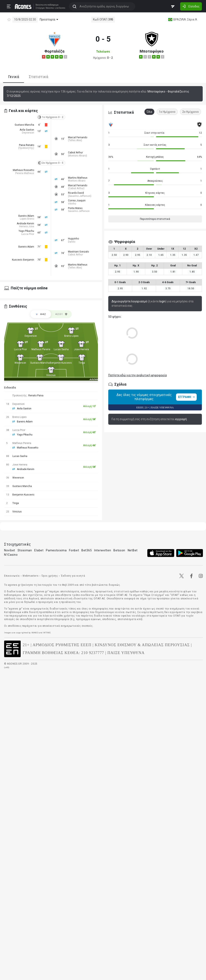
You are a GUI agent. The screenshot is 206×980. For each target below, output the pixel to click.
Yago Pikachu (26, 231)
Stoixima (40, 5)
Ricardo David (76, 193)
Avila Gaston (27, 130)
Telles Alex (75, 140)
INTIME (47, 633)
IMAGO (35, 633)
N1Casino (11, 555)
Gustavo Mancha (24, 125)
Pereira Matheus (25, 173)
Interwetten (103, 550)
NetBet (133, 550)
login (162, 301)
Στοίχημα (40, 8)
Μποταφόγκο (152, 51)
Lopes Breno (27, 219)
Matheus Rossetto (23, 170)
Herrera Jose (27, 226)
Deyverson (28, 133)
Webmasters (30, 576)
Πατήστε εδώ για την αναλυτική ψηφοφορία (138, 375)
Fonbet (74, 550)
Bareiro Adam (26, 216)
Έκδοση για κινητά (73, 576)
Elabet (39, 550)
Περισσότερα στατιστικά (155, 219)
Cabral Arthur (75, 153)
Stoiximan (25, 550)
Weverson (20, 363)
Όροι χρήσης (50, 576)
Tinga (82, 363)
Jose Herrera (81, 349)
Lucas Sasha (61, 349)
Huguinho (73, 239)
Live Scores (60, 8)
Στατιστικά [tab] (39, 77)
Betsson (119, 550)
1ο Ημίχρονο (167, 112)
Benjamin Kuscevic (61, 363)
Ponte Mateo (75, 208)
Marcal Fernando (78, 137)
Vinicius (51, 375)
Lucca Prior (28, 234)
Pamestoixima (56, 550)
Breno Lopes (71, 336)
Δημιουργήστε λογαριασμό (129, 301)
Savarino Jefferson (80, 196)
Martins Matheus (78, 178)
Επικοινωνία (12, 576)
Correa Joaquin (77, 201)
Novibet (10, 550)
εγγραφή (181, 419)
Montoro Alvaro (77, 156)
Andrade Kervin (25, 224)
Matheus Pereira (41, 349)
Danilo (72, 242)
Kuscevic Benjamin (23, 260)
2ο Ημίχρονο (191, 112)
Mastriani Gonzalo (78, 252)
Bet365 (87, 550)
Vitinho (72, 204)
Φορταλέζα (54, 51)
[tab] (61, 314)
